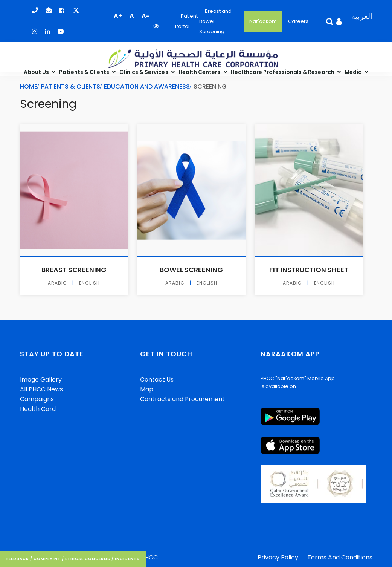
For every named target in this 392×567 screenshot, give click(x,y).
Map (147, 389)
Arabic (57, 283)
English (89, 283)
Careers (298, 21)
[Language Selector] (359, 21)
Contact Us (157, 379)
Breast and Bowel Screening (215, 21)
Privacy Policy (278, 557)
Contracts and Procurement (182, 399)
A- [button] (146, 16)
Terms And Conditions (340, 557)
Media (354, 72)
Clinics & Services (144, 72)
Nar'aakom (263, 21)
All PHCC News (41, 389)
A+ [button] (118, 16)
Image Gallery (41, 379)
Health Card (38, 409)
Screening (48, 104)
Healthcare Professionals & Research (283, 72)
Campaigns (37, 399)
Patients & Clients (85, 72)
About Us (37, 72)
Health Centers (200, 72)
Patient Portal (186, 21)
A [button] (132, 16)
